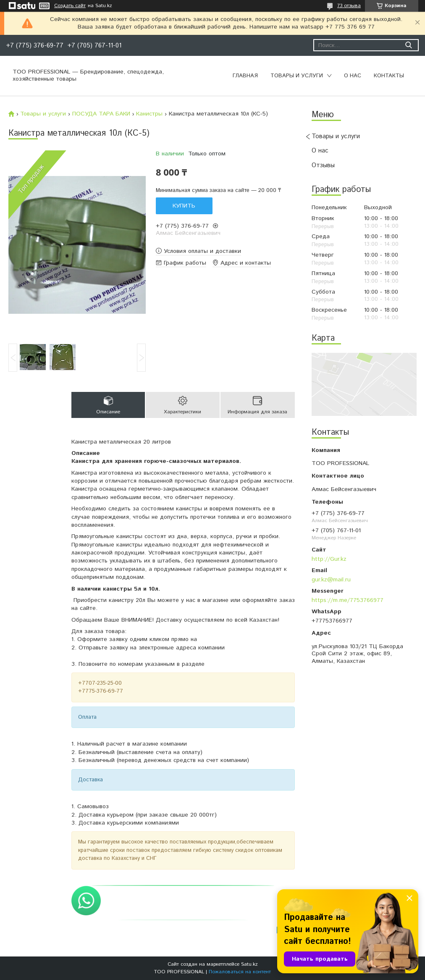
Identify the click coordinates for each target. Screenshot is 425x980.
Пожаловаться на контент (240, 972)
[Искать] (408, 45)
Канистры (149, 114)
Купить (184, 206)
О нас (353, 76)
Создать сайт (70, 6)
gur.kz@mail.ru (331, 580)
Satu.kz (249, 964)
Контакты (389, 76)
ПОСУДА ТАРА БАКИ (101, 114)
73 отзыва (349, 6)
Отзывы (323, 165)
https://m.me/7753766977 (348, 600)
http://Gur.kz (329, 559)
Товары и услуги (297, 76)
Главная (245, 76)
